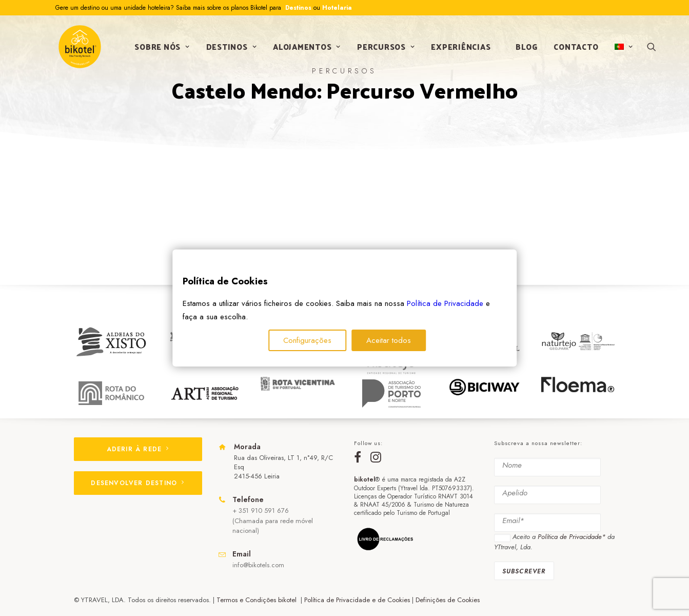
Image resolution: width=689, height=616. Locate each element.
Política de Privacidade (445, 303)
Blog (526, 48)
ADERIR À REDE (138, 449)
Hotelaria (337, 8)
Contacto (575, 48)
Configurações (307, 340)
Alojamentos (306, 48)
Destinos (297, 8)
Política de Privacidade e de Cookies (357, 600)
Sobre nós (161, 48)
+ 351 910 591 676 (261, 511)
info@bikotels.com (258, 565)
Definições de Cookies (448, 600)
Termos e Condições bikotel (258, 600)
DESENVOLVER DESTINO (137, 483)
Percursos (385, 48)
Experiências (460, 48)
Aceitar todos (389, 340)
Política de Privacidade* (572, 537)
